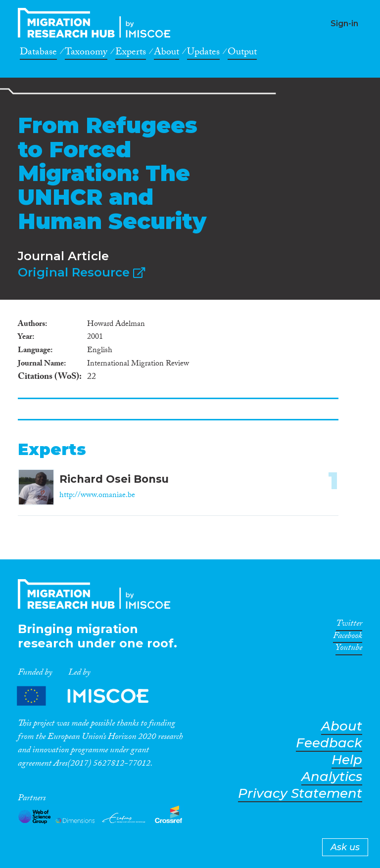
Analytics (332, 777)
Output (242, 53)
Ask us (345, 847)
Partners (91, 696)
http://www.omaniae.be (97, 496)
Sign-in (344, 23)
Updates (203, 53)
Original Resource (81, 272)
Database (38, 53)
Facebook (348, 638)
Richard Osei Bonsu (114, 479)
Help (347, 760)
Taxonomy (86, 53)
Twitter (349, 625)
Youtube (349, 649)
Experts (131, 53)
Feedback (329, 743)
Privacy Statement (300, 794)
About (166, 53)
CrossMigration (97, 23)
